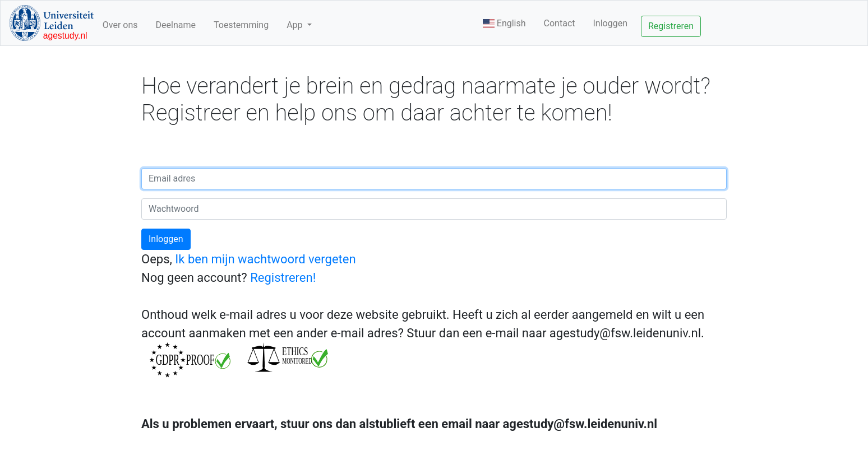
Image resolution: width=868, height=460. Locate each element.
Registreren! (283, 278)
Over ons (120, 25)
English (504, 23)
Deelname (176, 25)
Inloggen (611, 23)
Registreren (671, 26)
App (296, 25)
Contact (560, 23)
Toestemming (241, 25)
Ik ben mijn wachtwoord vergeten (265, 259)
